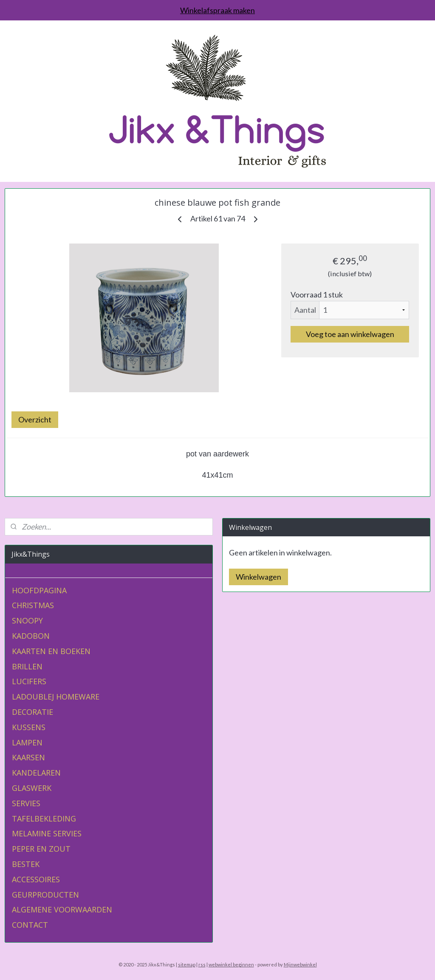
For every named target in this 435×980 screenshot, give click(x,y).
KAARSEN (28, 757)
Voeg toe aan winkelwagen (350, 334)
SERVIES (26, 803)
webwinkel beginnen (231, 964)
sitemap (187, 964)
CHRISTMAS (33, 605)
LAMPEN (27, 742)
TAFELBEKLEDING (44, 819)
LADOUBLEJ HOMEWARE (56, 697)
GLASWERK (32, 788)
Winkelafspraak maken (217, 10)
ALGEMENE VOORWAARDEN (62, 909)
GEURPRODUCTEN (45, 895)
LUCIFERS (29, 681)
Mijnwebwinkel (300, 964)
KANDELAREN (36, 773)
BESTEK (26, 864)
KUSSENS (29, 727)
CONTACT (30, 925)
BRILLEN (27, 666)
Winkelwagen (258, 577)
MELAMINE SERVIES (47, 833)
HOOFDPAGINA (39, 590)
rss (202, 964)
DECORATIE (32, 712)
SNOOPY (27, 620)
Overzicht (35, 419)
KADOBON (31, 636)
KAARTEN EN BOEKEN (51, 651)
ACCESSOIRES (36, 879)
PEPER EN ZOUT (41, 849)
